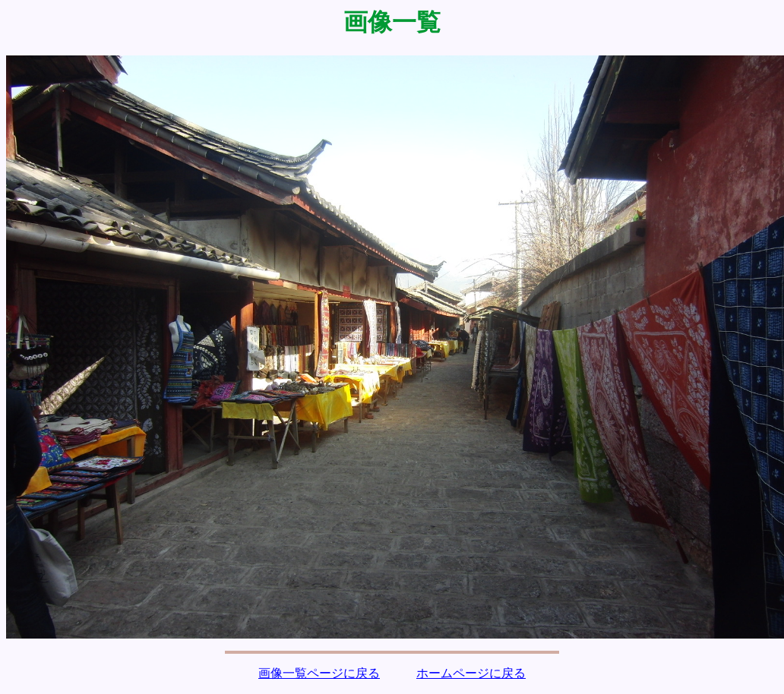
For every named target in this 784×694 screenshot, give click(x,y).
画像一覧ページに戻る (319, 673)
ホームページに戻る (471, 673)
